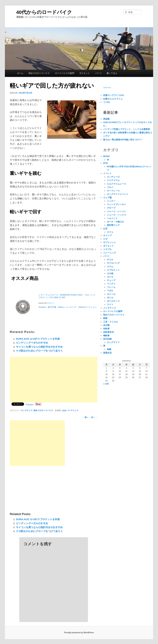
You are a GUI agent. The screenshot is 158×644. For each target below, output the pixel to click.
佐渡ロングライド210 (113, 95)
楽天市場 (52, 307)
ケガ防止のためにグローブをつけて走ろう (39, 351)
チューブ (111, 280)
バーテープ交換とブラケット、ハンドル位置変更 (127, 129)
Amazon (42, 307)
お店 (105, 229)
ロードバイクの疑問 (65, 73)
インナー (111, 201)
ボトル (110, 298)
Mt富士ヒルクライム (113, 99)
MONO (106, 156)
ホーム (20, 73)
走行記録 (107, 339)
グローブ (111, 208)
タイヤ (110, 277)
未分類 (106, 325)
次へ (94, 417)
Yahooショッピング (67, 307)
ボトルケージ (113, 301)
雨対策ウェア (113, 225)
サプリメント (110, 242)
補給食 (106, 335)
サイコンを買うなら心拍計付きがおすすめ (39, 347)
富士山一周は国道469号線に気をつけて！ (123, 140)
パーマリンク (73, 410)
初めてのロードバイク (39, 73)
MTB (105, 163)
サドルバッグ (113, 263)
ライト (110, 304)
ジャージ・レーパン (116, 211)
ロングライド (27, 410)
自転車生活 (108, 332)
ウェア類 (107, 198)
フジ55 (106, 102)
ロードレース (113, 191)
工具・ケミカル (111, 322)
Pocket (29, 404)
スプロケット (113, 270)
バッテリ (111, 284)
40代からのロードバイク (44, 12)
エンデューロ (113, 177)
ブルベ (110, 187)
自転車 (106, 329)
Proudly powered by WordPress (79, 633)
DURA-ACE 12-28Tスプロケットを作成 (38, 339)
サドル (110, 260)
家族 (105, 318)
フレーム (111, 287)
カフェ (110, 232)
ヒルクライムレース (116, 184)
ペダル (110, 291)
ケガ (105, 239)
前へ (85, 417)
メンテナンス (110, 308)
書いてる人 (112, 73)
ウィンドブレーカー (116, 204)
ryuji (64, 410)
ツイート (107, 88)
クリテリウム (113, 180)
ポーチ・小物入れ (115, 222)
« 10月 (106, 384)
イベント (107, 173)
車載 (109, 349)
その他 (110, 273)
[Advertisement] (54, 380)
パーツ (98, 73)
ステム (110, 267)
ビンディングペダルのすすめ (32, 343)
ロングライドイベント (118, 194)
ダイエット (85, 73)
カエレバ (51, 303)
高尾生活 (107, 353)
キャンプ (107, 235)
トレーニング (110, 253)
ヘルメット (112, 218)
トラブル (107, 249)
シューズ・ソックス (116, 215)
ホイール (111, 294)
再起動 (106, 119)
